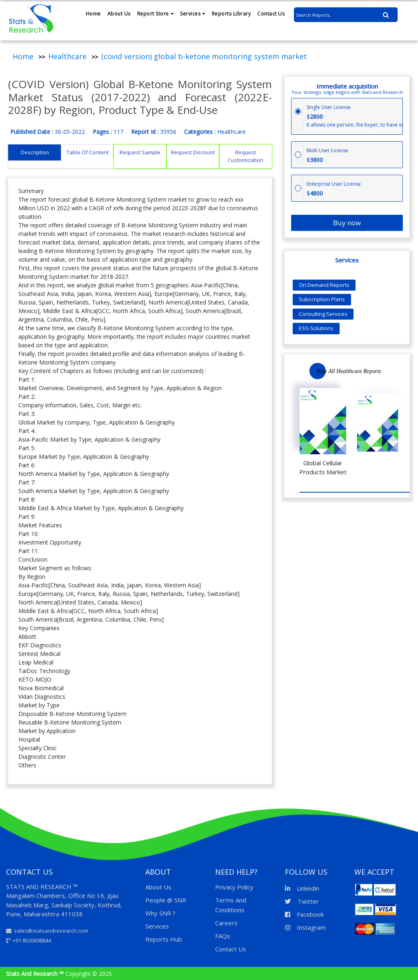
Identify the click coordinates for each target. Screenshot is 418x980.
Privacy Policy (234, 887)
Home (93, 14)
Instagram (305, 927)
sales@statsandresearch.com (47, 931)
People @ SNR (166, 900)
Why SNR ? (160, 913)
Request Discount (193, 152)
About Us (119, 14)
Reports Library (231, 14)
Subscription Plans (322, 299)
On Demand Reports (324, 285)
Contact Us (271, 14)
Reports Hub (164, 939)
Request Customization (246, 156)
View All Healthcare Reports (349, 371)
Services (193, 14)
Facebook (304, 914)
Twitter (302, 901)
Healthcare (67, 56)
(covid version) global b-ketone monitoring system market (204, 56)
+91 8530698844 (29, 940)
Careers (226, 923)
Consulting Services (323, 314)
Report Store (156, 14)
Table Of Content (88, 152)
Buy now (347, 223)
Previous (393, 371)
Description (35, 152)
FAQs (223, 936)
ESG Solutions (316, 328)
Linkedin (302, 888)
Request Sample (140, 152)
